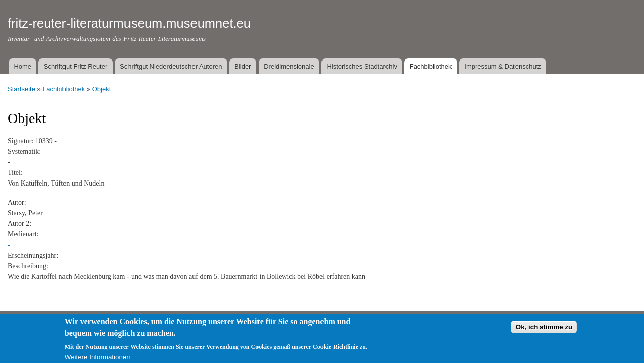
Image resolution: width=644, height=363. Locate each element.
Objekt (102, 89)
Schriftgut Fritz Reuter (76, 66)
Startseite (21, 89)
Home (22, 66)
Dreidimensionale (289, 66)
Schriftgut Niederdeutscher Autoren (171, 66)
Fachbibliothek (431, 66)
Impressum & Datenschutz (502, 66)
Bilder (243, 66)
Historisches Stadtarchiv (362, 66)
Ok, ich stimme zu (544, 329)
